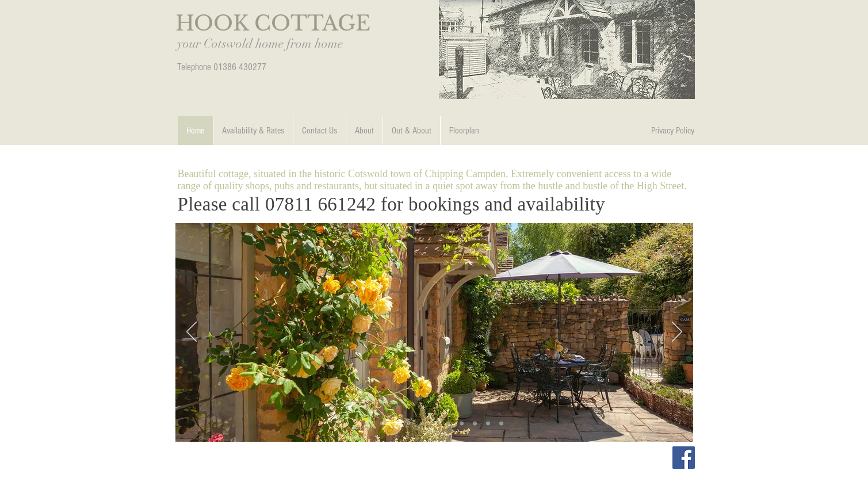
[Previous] (192, 332)
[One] (395, 423)
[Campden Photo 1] (435, 423)
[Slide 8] (488, 423)
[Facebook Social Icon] (684, 458)
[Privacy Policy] (673, 131)
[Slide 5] (462, 423)
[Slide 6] (409, 423)
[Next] (677, 332)
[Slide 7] (475, 423)
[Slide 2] (368, 423)
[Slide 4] (448, 423)
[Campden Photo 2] (501, 423)
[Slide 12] (382, 423)
